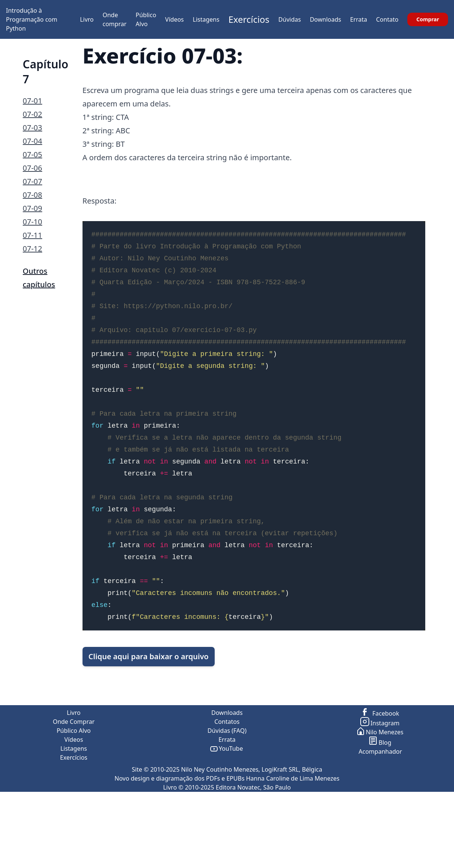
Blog (380, 810)
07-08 (32, 195)
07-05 (32, 154)
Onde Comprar (74, 789)
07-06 (32, 168)
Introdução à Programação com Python (32, 19)
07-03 (32, 128)
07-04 (32, 141)
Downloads (326, 19)
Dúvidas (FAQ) (227, 798)
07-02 (32, 114)
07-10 (32, 222)
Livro (87, 19)
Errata (359, 19)
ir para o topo (433, 864)
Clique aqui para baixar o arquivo (149, 690)
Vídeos (174, 19)
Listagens (206, 19)
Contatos (227, 789)
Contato (387, 19)
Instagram (380, 790)
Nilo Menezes (380, 799)
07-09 (32, 208)
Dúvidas (290, 19)
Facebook (380, 781)
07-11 (32, 235)
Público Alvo (74, 798)
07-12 (32, 249)
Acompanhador (380, 819)
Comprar (428, 19)
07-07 (32, 181)
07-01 (32, 101)
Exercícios (249, 19)
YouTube (227, 816)
